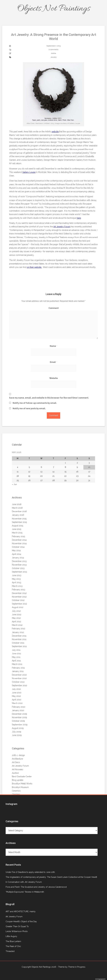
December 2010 (19, 675)
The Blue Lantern (13, 941)
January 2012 (18, 632)
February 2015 (18, 536)
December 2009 (19, 714)
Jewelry (54, 57)
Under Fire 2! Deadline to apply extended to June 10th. (30, 872)
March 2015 (17, 533)
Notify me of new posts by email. (29, 408)
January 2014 (18, 558)
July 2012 (16, 611)
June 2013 (17, 575)
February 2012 (18, 629)
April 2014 (17, 554)
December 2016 (19, 511)
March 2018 (17, 508)
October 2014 (18, 547)
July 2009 (17, 732)
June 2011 (16, 654)
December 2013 (19, 561)
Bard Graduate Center (22, 777)
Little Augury (11, 936)
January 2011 (18, 671)
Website (54, 378)
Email (53, 362)
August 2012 (18, 607)
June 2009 (17, 735)
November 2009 (19, 717)
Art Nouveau (18, 769)
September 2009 (20, 725)
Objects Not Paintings (54, 9)
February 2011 (18, 668)
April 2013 (17, 583)
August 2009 (18, 728)
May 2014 (16, 550)
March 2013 (17, 586)
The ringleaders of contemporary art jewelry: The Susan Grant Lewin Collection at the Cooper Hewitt (51, 877)
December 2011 (19, 636)
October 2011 (18, 643)
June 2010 (17, 693)
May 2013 (16, 579)
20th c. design (18, 755)
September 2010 (20, 685)
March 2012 (17, 625)
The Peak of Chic (13, 946)
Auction (15, 773)
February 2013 (18, 590)
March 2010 (17, 703)
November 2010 (19, 678)
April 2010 (17, 700)
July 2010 (16, 689)
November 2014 (19, 543)
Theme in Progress (77, 967)
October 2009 (18, 721)
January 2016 (18, 515)
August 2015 (18, 526)
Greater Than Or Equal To (17, 926)
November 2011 (19, 639)
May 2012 (16, 618)
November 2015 (19, 519)
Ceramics (16, 791)
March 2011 (17, 664)
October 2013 (18, 568)
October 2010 (18, 682)
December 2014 (19, 540)
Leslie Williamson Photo (17, 931)
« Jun (14, 484)
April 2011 (16, 661)
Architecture (17, 759)
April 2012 (17, 622)
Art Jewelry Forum (20, 766)
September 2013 (19, 572)
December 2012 (19, 593)
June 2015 (17, 529)
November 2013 (19, 565)
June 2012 (17, 615)
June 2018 (17, 504)
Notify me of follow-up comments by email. (35, 403)
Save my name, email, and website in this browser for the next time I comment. (49, 398)
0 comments (53, 49)
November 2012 (19, 597)
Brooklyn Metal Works (22, 784)
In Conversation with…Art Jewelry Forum (24, 882)
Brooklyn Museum (20, 787)
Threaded (10, 951)
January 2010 (18, 710)
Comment (54, 308)
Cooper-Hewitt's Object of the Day (21, 921)
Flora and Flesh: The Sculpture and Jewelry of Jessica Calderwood (36, 887)
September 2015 (19, 522)
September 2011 (19, 646)
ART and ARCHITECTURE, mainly (21, 911)
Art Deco (16, 762)
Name (54, 346)
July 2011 (16, 650)
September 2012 (19, 604)
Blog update (18, 780)
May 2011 (16, 657)
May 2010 (16, 696)
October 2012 (18, 600)
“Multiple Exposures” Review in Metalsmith (25, 892)
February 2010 (19, 707)
